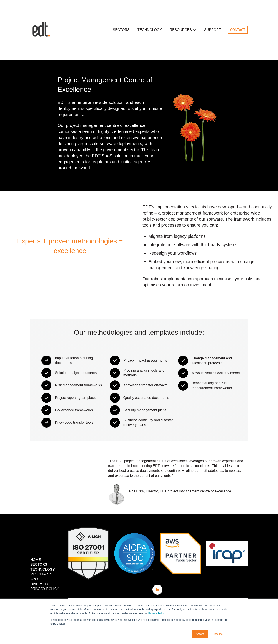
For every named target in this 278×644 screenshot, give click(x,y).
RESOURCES (181, 30)
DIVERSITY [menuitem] (40, 584)
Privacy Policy (156, 613)
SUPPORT (213, 30)
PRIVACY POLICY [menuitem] (45, 589)
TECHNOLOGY (150, 30)
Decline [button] (218, 634)
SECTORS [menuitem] (39, 565)
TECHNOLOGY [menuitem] (43, 569)
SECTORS (121, 30)
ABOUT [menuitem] (36, 579)
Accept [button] (200, 634)
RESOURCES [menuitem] (41, 574)
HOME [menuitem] (36, 560)
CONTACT (238, 30)
